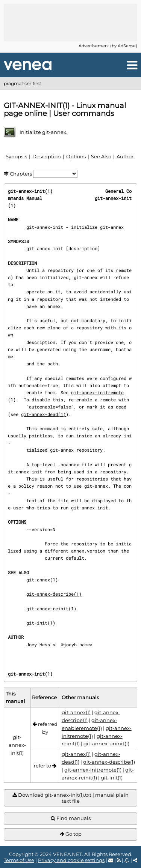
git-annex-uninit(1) (106, 743)
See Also (101, 156)
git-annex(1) (42, 580)
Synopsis (16, 156)
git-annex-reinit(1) (51, 608)
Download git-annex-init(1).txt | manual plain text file (70, 798)
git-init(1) (41, 623)
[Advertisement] (71, 23)
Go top (71, 834)
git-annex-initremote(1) (93, 770)
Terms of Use (19, 860)
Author (125, 156)
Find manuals (71, 818)
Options (76, 156)
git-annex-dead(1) (43, 414)
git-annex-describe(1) (54, 594)
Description (47, 156)
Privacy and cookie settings (71, 860)
